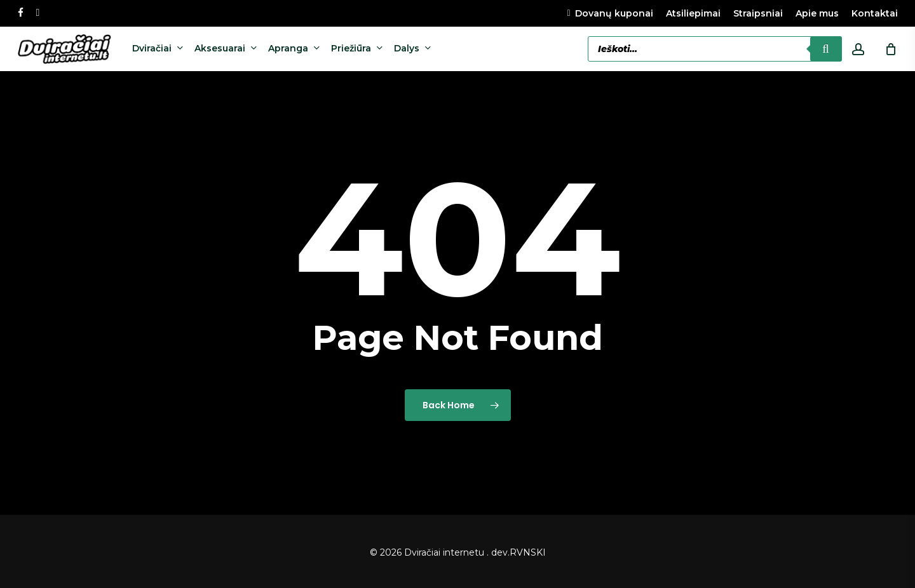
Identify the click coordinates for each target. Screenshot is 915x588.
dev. (500, 552)
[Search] (826, 49)
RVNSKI (528, 552)
